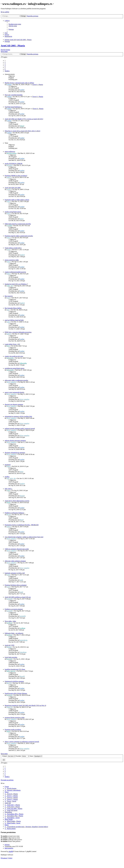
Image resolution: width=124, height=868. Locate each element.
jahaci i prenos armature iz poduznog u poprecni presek (22, 742)
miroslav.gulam (11, 153)
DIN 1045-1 (8, 489)
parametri (8, 465)
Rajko (8, 274)
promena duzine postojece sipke (15, 718)
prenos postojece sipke (12, 260)
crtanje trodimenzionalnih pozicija (15, 272)
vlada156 (9, 707)
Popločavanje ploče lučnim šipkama (16, 693)
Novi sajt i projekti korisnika (14, 95)
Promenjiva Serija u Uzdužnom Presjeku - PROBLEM (22, 525)
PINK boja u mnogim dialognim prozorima (18, 332)
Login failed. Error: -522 (12, 344)
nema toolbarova (10, 152)
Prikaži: (9, 756)
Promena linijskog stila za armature (16, 585)
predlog (7, 477)
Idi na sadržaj (5, 12)
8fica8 (9, 515)
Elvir (8, 346)
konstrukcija (23, 640)
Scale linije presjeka (11, 657)
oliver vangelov (11, 382)
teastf (8, 298)
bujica (8, 201)
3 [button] (5, 64)
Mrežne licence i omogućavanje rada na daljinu (19, 83)
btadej (8, 250)
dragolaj (22, 496)
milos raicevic (11, 671)
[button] (7, 71)
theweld (22, 676)
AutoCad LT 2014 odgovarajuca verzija (17, 501)
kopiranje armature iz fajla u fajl (15, 573)
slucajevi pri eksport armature (14, 404)
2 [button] (5, 62)
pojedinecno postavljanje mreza (14, 368)
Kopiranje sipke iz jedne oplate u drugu (17, 200)
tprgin (8, 731)
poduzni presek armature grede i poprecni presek (20, 429)
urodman (9, 623)
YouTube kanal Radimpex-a (13, 107)
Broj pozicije (9, 296)
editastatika (10, 358)
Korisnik (9, 659)
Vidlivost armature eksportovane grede (17, 549)
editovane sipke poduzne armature (15, 561)
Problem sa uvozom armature (14, 609)
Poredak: (23, 756)
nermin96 (10, 599)
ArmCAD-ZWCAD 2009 (13, 188)
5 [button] (5, 67)
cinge (8, 490)
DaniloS (22, 255)
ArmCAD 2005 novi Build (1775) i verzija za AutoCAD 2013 (24, 119)
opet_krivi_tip (11, 478)
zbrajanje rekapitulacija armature (15, 453)
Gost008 (9, 226)
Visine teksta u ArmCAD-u (13, 248)
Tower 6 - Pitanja (38, 85)
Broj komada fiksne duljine (13, 308)
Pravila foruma (5, 50)
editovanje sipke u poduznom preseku (16, 380)
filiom (8, 503)
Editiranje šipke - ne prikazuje (14, 633)
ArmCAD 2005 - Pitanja (13, 46)
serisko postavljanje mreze (13, 212)
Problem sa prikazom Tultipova (14, 513)
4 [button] (5, 66)
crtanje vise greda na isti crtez (14, 356)
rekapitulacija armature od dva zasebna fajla (18, 416)
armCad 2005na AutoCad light (14, 320)
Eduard (22, 126)
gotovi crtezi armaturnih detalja (14, 392)
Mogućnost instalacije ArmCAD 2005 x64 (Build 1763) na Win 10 (25, 705)
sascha (9, 189)
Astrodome (23, 652)
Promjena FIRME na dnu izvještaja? (16, 176)
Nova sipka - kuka (10, 621)
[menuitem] (15, 24)
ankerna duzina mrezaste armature (15, 441)
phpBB (11, 851)
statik (8, 575)
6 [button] (5, 69)
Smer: (36, 756)
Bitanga (9, 647)
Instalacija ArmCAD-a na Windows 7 (16, 284)
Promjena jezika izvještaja (13, 730)
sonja (8, 322)
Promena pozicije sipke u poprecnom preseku (19, 236)
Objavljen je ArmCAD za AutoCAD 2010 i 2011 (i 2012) (22, 131)
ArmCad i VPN (9, 645)
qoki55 (9, 177)
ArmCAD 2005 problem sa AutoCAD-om (18, 597)
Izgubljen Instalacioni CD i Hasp (15, 669)
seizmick (9, 695)
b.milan (9, 85)
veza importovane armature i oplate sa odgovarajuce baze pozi (24, 537)
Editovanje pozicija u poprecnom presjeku (18, 224)
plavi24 (9, 683)
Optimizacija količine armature (14, 681)
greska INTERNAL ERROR (14, 164)
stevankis (9, 165)
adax (8, 310)
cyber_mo (10, 286)
